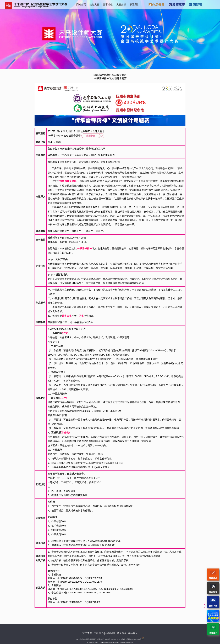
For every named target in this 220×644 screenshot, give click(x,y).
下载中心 (99, 633)
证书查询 (87, 633)
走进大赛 (94, 4)
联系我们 (135, 4)
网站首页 (81, 4)
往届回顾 (110, 633)
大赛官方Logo (106, 463)
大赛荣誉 (121, 4)
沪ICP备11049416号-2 (118, 639)
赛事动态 (108, 4)
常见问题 (122, 633)
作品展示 (133, 633)
